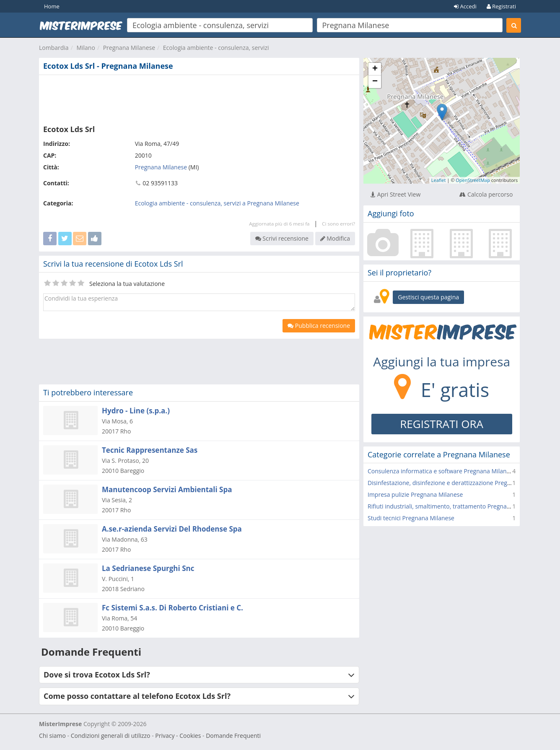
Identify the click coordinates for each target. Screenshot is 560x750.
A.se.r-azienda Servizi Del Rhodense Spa (172, 529)
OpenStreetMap (473, 180)
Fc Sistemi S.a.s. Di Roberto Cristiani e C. (172, 608)
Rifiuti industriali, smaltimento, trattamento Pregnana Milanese (454, 506)
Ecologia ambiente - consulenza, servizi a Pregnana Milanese (217, 203)
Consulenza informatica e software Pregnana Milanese (442, 471)
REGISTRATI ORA (442, 424)
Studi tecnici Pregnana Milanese (411, 518)
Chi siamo (52, 736)
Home (52, 6)
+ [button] (375, 69)
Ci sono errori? (338, 224)
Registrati (501, 6)
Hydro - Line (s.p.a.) (136, 411)
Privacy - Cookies (178, 736)
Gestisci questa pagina (428, 297)
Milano (86, 48)
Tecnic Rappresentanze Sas (150, 450)
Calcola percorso (486, 194)
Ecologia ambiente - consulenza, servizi (216, 48)
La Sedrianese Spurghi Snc (148, 568)
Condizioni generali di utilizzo (111, 736)
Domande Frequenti (233, 736)
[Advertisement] (199, 98)
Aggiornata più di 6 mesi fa (279, 224)
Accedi (465, 6)
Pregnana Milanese (129, 48)
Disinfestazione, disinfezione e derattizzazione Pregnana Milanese (457, 483)
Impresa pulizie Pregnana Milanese (415, 494)
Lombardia (54, 48)
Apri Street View (395, 194)
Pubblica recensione (319, 326)
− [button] (375, 82)
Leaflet (439, 180)
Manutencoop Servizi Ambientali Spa (167, 489)
